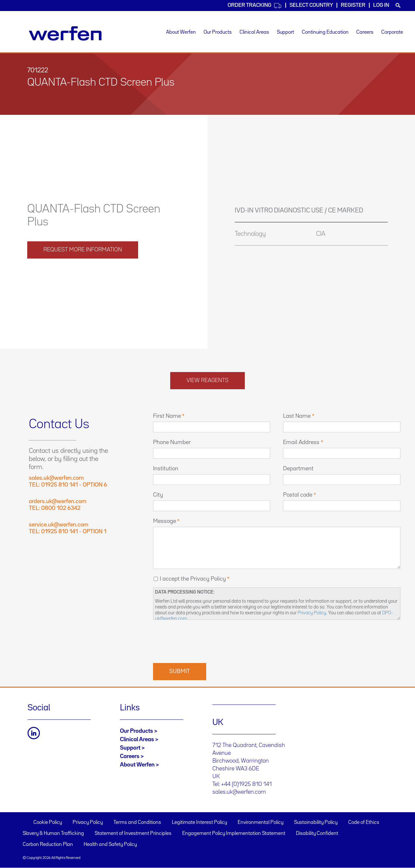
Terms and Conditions (137, 823)
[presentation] (202, 641)
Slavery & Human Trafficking (53, 834)
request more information (83, 250)
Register (353, 5)
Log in (381, 5)
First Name (167, 416)
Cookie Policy (48, 823)
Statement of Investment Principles (133, 834)
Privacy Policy (312, 613)
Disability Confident (317, 834)
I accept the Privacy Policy (193, 579)
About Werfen (181, 32)
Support (285, 32)
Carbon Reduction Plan (48, 845)
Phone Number (172, 442)
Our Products (218, 32)
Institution (166, 469)
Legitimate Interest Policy (199, 823)
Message (165, 521)
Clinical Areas (254, 32)
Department (298, 469)
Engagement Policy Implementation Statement (234, 834)
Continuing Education (325, 32)
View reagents (207, 380)
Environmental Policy (261, 823)
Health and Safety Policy (110, 845)
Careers (365, 32)
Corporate (392, 32)
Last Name (297, 416)
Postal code (298, 495)
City (158, 495)
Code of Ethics (364, 823)
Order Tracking (255, 6)
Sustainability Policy (316, 823)
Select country (311, 5)
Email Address (301, 442)
